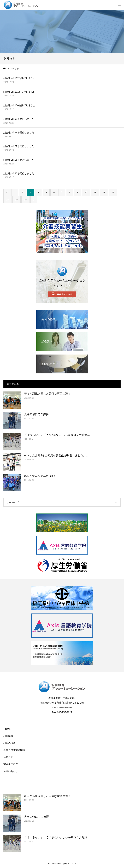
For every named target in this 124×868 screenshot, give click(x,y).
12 (104, 192)
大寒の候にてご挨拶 (36, 414)
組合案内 (8, 736)
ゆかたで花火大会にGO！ (40, 476)
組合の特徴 (9, 743)
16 (25, 200)
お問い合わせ (11, 771)
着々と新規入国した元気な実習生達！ (47, 394)
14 (7, 200)
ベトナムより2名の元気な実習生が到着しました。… (56, 455)
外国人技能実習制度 (14, 750)
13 (113, 192)
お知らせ (8, 757)
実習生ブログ (11, 764)
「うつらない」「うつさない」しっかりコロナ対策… (57, 435)
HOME (7, 729)
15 (16, 200)
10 (86, 192)
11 (95, 192)
